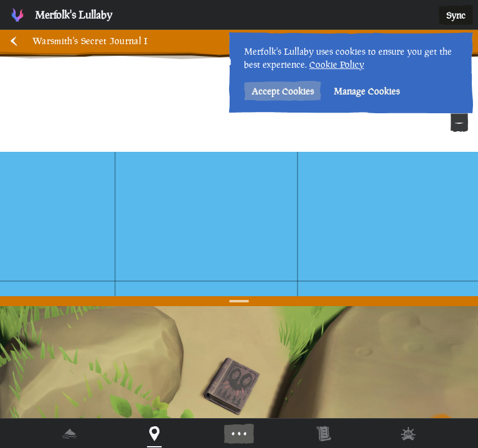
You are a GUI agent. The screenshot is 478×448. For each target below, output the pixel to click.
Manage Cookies (367, 91)
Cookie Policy (337, 64)
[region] (239, 224)
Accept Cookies (283, 91)
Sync (456, 15)
